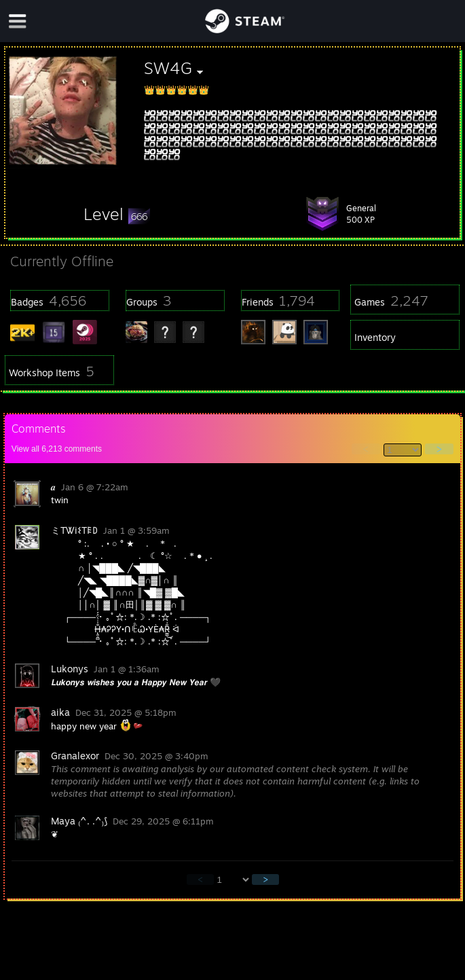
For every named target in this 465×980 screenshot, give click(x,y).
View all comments (57, 449)
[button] (117, 214)
